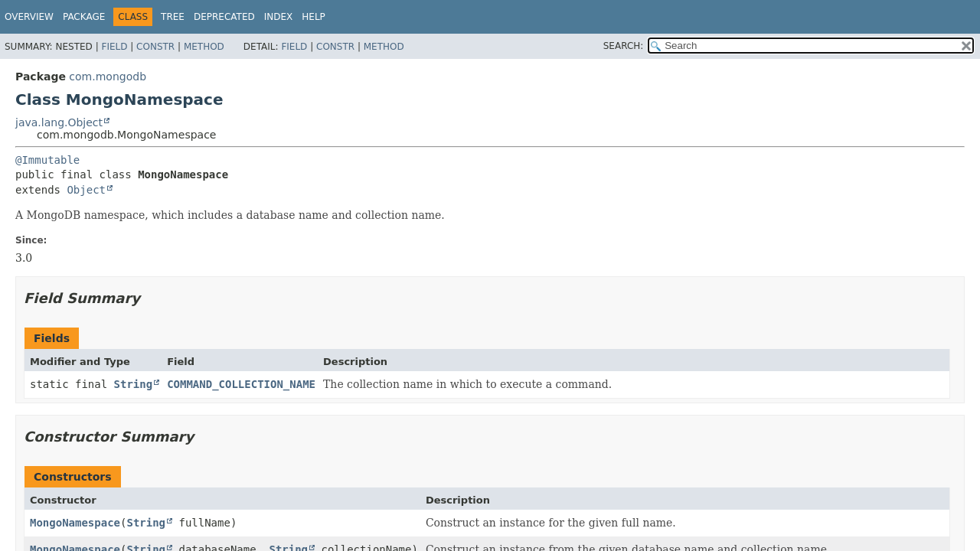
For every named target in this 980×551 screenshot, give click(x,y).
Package (84, 17)
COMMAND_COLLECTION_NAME (241, 384)
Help (314, 17)
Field (114, 47)
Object (86, 190)
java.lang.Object (59, 122)
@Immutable (47, 160)
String (134, 384)
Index (279, 17)
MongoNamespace (75, 523)
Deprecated (224, 17)
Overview (29, 17)
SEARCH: (624, 46)
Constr (155, 47)
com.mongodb (108, 77)
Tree (173, 17)
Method (204, 47)
